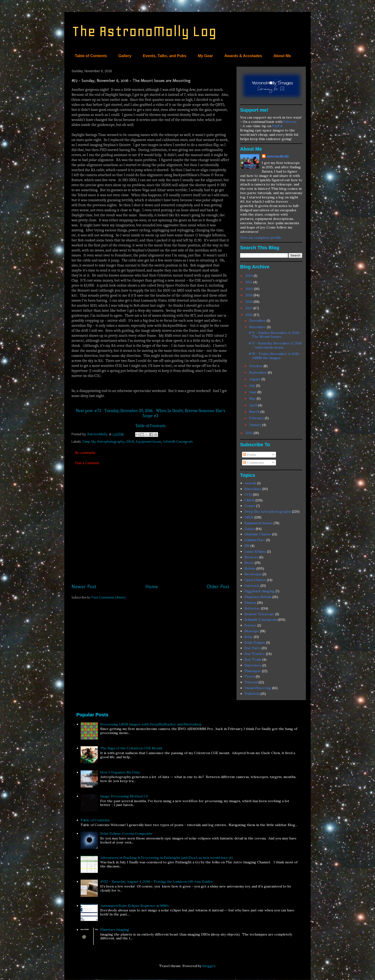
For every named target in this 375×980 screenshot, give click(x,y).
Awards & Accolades (243, 56)
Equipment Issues (149, 441)
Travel (250, 676)
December (258, 321)
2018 (249, 302)
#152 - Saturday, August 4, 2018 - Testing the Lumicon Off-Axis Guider (157, 882)
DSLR (130, 441)
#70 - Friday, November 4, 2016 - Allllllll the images (275, 356)
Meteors (251, 557)
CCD (248, 495)
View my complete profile (261, 238)
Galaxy (250, 529)
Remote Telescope (259, 614)
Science (250, 625)
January (256, 425)
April (254, 405)
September (259, 372)
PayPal (277, 126)
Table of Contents (91, 56)
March (255, 412)
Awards (250, 483)
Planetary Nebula (258, 597)
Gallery (125, 56)
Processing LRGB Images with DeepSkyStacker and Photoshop (151, 724)
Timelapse (253, 671)
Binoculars (253, 489)
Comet (250, 506)
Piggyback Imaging (259, 591)
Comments (254, 463)
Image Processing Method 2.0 (124, 796)
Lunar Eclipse (255, 551)
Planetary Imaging (115, 930)
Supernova (253, 665)
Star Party (253, 648)
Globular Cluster (258, 534)
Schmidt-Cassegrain (178, 441)
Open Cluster (255, 580)
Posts (249, 455)
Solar (249, 637)
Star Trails (253, 659)
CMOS (249, 500)
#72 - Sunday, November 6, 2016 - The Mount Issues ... (275, 335)
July (253, 386)
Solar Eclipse (255, 642)
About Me (282, 56)
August (255, 379)
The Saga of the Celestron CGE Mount (131, 748)
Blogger (209, 966)
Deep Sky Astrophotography (104, 441)
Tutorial (251, 682)
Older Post (218, 586)
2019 (249, 295)
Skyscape (252, 631)
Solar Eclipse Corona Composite (126, 833)
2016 (249, 315)
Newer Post (84, 586)
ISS (247, 546)
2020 (250, 289)
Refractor (252, 608)
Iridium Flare (255, 540)
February (257, 418)
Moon (249, 563)
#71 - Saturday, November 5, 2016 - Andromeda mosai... (275, 345)
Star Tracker (255, 654)
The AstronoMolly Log (144, 31)
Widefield (252, 694)
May (253, 398)
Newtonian (253, 574)
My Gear (205, 56)
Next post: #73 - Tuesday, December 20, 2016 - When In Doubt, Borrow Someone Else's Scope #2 (151, 413)
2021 (249, 282)
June (253, 392)
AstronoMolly (278, 156)
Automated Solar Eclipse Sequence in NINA (135, 906)
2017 (249, 308)
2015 (249, 433)
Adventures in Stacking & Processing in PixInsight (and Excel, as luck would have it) (166, 858)
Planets (250, 603)
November (258, 327)
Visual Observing (258, 688)
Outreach (252, 586)
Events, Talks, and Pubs (165, 56)
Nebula (250, 568)
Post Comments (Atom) (109, 597)
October (256, 366)
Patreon (290, 122)
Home (152, 586)
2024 (250, 276)
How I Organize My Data (120, 772)
